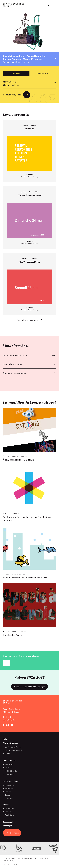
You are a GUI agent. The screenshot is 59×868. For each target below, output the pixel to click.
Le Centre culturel (11, 781)
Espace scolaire (9, 822)
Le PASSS (8, 768)
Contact (7, 792)
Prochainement (43, 74)
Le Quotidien (9, 808)
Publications (8, 815)
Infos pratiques (9, 760)
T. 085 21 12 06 (8, 717)
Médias (6, 804)
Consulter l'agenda (17, 95)
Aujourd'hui (16, 74)
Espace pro (7, 826)
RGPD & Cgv (9, 774)
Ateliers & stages (10, 743)
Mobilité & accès (10, 771)
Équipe (6, 795)
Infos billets (8, 764)
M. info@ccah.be (9, 720)
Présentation (8, 785)
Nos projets (8, 788)
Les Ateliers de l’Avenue (12, 747)
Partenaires (8, 798)
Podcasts (7, 812)
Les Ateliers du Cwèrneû (12, 750)
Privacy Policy (9, 861)
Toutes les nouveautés (29, 320)
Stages (6, 753)
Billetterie (12, 833)
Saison (6, 739)
